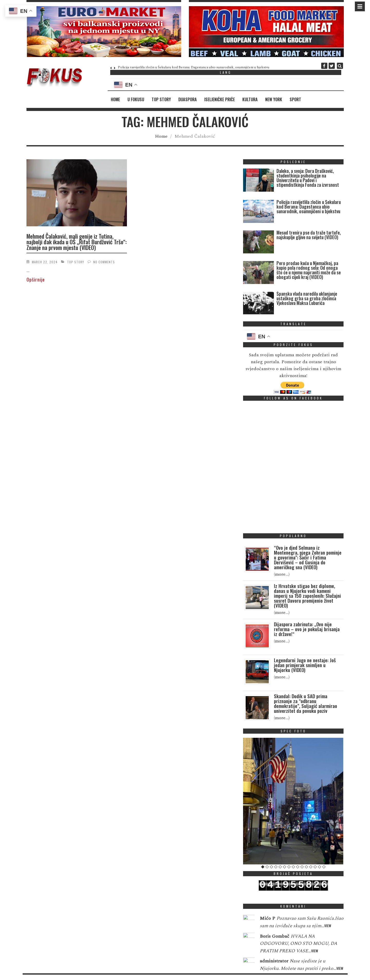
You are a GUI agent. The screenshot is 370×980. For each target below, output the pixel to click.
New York (274, 99)
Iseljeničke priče (220, 99)
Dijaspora (188, 99)
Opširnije (36, 279)
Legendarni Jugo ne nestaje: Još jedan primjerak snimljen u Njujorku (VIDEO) (305, 665)
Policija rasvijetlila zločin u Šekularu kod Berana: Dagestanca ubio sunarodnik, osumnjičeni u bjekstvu (194, 67)
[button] (104, 32)
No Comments (104, 262)
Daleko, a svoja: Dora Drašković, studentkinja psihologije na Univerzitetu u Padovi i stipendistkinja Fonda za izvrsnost (308, 178)
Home (115, 99)
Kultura (250, 99)
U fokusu (136, 99)
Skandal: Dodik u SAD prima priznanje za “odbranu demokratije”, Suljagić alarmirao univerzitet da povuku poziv (306, 703)
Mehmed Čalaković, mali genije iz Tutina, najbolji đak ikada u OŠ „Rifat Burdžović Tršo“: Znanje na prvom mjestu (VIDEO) (77, 242)
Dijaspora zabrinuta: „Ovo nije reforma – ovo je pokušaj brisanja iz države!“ (307, 629)
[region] (104, 32)
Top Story (161, 99)
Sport (295, 99)
